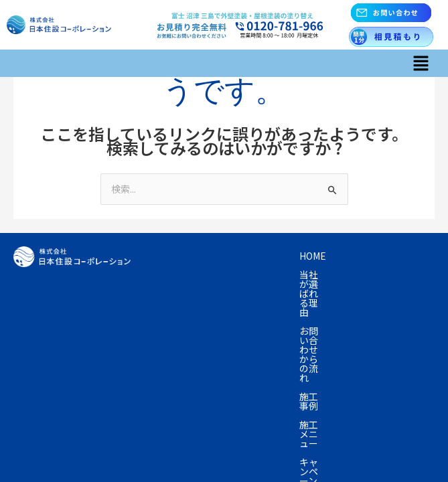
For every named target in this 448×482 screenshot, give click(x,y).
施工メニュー (240, 274)
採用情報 (173, 331)
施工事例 (173, 274)
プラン (378, 274)
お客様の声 (386, 293)
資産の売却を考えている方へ (215, 293)
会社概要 (258, 312)
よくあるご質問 (187, 312)
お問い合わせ (325, 312)
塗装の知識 (319, 293)
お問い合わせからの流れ (357, 256)
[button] (421, 63)
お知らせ (392, 312)
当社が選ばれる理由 (243, 256)
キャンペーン (316, 274)
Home (167, 256)
